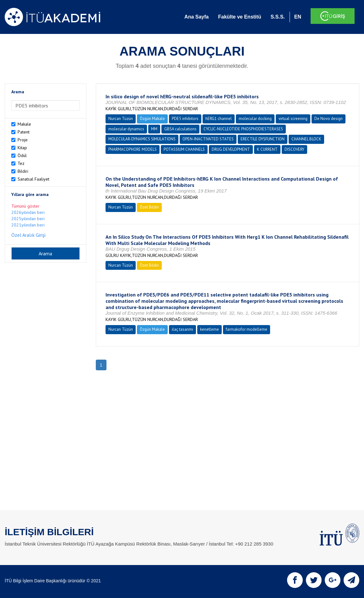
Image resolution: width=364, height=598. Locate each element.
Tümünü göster (25, 206)
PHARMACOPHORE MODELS (133, 149)
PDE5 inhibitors (185, 119)
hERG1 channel (219, 119)
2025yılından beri (28, 219)
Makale (24, 124)
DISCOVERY (294, 149)
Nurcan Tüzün (121, 119)
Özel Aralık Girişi (28, 235)
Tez (21, 163)
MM (154, 129)
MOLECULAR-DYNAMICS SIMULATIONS (142, 139)
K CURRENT (267, 149)
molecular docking (255, 119)
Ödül (22, 155)
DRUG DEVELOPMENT (231, 149)
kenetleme (209, 329)
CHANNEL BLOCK (306, 139)
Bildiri (23, 171)
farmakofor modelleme (247, 329)
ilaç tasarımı (182, 329)
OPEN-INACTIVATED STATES (208, 139)
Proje (23, 140)
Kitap (22, 148)
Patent (24, 132)
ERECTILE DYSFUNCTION (263, 139)
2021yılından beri (28, 225)
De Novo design (329, 119)
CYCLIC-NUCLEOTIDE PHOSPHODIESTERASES (243, 129)
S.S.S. (277, 17)
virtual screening (293, 119)
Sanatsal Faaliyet (33, 179)
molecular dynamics (126, 129)
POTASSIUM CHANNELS (184, 149)
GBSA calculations (180, 129)
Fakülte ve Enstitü (239, 17)
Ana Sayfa (196, 17)
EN (298, 17)
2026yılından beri (28, 212)
